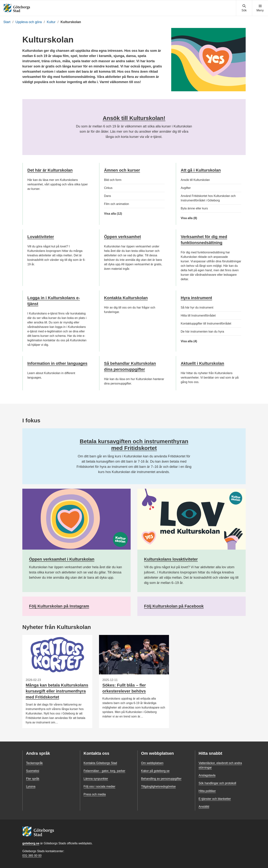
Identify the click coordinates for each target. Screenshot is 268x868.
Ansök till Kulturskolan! (134, 118)
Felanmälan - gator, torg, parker (104, 771)
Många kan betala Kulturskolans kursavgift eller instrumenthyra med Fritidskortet (57, 691)
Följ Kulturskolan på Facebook (174, 606)
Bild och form (113, 180)
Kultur (51, 22)
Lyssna (31, 786)
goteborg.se (31, 843)
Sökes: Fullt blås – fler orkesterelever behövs (124, 688)
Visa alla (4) (195, 341)
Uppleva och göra (29, 22)
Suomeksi (33, 771)
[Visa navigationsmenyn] (260, 8)
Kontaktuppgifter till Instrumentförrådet (206, 324)
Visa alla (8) (196, 218)
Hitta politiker (207, 791)
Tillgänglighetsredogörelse (158, 786)
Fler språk (33, 779)
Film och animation (117, 204)
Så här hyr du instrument (197, 307)
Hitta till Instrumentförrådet (198, 316)
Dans (107, 196)
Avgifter (186, 188)
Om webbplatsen (152, 763)
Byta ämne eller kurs (194, 208)
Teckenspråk (34, 763)
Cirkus (108, 188)
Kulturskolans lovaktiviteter (171, 559)
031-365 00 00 (32, 856)
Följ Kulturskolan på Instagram (59, 606)
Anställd (204, 807)
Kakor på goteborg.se (155, 771)
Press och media (95, 794)
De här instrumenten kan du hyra (202, 332)
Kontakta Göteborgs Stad (100, 763)
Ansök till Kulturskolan (195, 180)
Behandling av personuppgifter (161, 779)
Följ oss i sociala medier (99, 786)
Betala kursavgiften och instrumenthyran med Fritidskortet (134, 445)
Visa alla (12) (115, 214)
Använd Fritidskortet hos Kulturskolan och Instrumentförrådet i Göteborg (208, 198)
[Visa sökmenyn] (244, 8)
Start (7, 22)
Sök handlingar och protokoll (217, 783)
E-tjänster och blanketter (215, 799)
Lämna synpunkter (96, 779)
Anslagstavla (207, 775)
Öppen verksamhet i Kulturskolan (62, 559)
